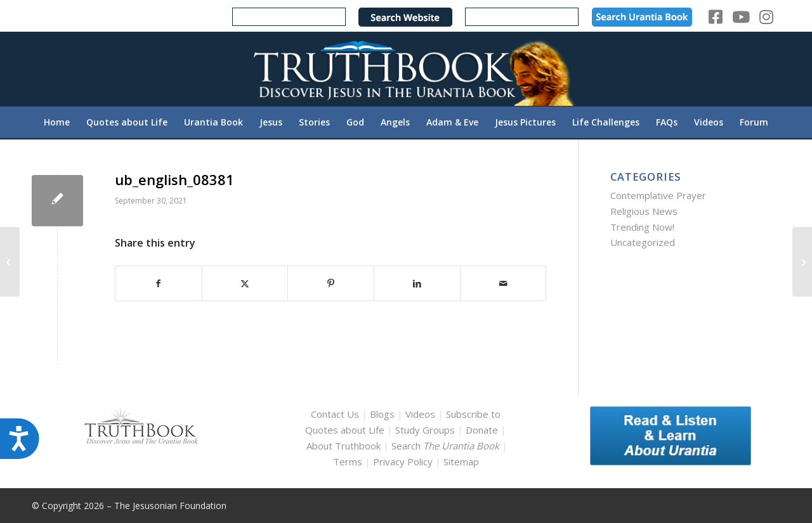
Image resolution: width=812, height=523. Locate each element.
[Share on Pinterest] (331, 284)
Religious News (644, 211)
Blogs (382, 414)
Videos (420, 414)
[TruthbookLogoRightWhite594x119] (406, 69)
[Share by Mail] (503, 284)
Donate (482, 430)
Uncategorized (643, 242)
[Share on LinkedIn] (417, 284)
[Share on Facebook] (159, 284)
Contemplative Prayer (658, 195)
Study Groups (426, 430)
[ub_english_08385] (802, 262)
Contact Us (335, 414)
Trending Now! (642, 227)
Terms (348, 462)
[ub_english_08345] (10, 262)
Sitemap (461, 462)
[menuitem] (57, 122)
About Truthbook (344, 446)
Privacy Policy (403, 462)
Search (447, 446)
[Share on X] (245, 284)
